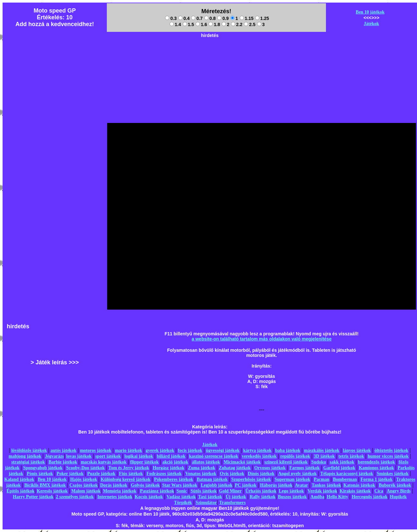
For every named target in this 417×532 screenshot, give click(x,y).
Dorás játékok (114, 485)
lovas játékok (79, 456)
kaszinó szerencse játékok (213, 456)
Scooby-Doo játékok (85, 468)
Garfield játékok (339, 468)
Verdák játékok (322, 491)
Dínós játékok (261, 474)
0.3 (171, 18)
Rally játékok (263, 497)
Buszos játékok (292, 497)
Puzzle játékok (101, 474)
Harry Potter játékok (33, 497)
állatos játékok (206, 462)
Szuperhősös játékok (251, 479)
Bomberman (345, 479)
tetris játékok (351, 456)
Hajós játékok (84, 479)
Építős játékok (21, 491)
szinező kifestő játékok (286, 462)
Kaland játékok (19, 479)
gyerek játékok (160, 450)
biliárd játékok (171, 456)
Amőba (318, 497)
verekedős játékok (259, 456)
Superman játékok (292, 479)
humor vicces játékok (388, 456)
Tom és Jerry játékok (129, 468)
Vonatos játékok (201, 474)
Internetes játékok (115, 497)
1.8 (214, 24)
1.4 (175, 24)
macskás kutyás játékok (104, 462)
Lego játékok (291, 491)
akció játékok (176, 462)
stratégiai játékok (28, 462)
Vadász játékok (181, 497)
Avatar (301, 485)
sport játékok (108, 456)
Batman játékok (212, 479)
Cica (379, 491)
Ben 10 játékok (370, 12)
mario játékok (128, 450)
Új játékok (236, 497)
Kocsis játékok (149, 497)
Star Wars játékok (180, 485)
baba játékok (288, 450)
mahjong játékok (25, 456)
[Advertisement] (29, 219)
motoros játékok (96, 450)
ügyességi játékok (223, 450)
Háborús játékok (276, 485)
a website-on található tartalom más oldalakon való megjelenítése (262, 339)
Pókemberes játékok (174, 479)
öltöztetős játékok (391, 450)
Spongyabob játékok (43, 468)
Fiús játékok (131, 474)
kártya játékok (257, 450)
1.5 (188, 24)
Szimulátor (206, 503)
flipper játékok (145, 462)
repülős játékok (295, 456)
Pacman (321, 479)
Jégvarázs (54, 456)
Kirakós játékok (355, 491)
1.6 (201, 24)
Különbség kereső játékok (126, 479)
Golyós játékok (145, 485)
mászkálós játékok (322, 450)
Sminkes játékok (393, 474)
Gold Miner (230, 491)
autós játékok (64, 450)
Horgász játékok (169, 468)
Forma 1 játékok (377, 479)
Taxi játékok (210, 497)
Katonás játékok (359, 485)
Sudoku (319, 462)
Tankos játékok (326, 485)
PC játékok (246, 485)
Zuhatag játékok (235, 468)
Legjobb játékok (217, 485)
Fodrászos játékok (164, 474)
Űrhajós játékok (261, 491)
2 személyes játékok (75, 497)
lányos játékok (357, 450)
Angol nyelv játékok (297, 474)
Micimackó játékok (242, 462)
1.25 (262, 18)
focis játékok (190, 450)
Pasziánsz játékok (157, 491)
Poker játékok (70, 474)
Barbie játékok (63, 462)
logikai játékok (139, 456)
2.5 (250, 24)
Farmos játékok (305, 468)
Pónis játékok (40, 474)
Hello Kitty (338, 497)
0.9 (223, 18)
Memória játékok (120, 491)
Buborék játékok (395, 485)
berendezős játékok (376, 462)
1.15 (247, 18)
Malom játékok (86, 491)
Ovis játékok (232, 474)
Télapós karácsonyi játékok (347, 474)
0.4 (184, 18)
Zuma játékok (201, 468)
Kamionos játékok (376, 468)
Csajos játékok (84, 485)
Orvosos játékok (270, 468)
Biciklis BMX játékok (45, 485)
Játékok (371, 24)
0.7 (197, 18)
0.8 (210, 18)
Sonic (182, 491)
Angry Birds (399, 491)
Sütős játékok (204, 491)
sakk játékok (342, 462)
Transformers (232, 503)
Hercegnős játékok (370, 497)
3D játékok (324, 456)
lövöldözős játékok (29, 450)
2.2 (237, 24)
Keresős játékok (52, 491)
